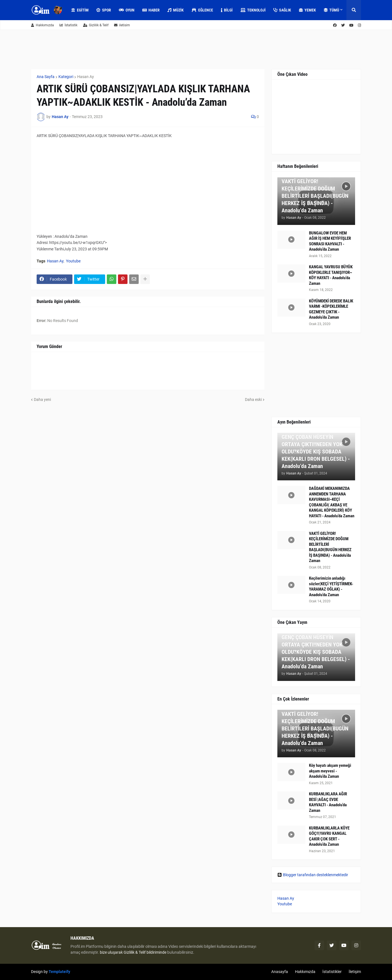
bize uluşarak (111, 952)
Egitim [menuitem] (80, 10)
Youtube (73, 261)
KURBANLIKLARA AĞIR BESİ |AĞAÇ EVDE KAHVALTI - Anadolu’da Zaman (328, 802)
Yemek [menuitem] (307, 10)
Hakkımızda (42, 25)
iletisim (122, 25)
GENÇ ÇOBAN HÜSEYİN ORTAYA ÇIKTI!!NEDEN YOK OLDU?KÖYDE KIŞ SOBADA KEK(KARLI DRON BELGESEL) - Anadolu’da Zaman (316, 452)
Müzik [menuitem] (176, 10)
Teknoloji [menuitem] (253, 10)
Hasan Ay (86, 77)
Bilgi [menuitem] (227, 10)
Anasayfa (280, 972)
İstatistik (69, 25)
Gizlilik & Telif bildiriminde (145, 952)
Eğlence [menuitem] (202, 10)
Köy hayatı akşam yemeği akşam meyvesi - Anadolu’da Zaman (330, 771)
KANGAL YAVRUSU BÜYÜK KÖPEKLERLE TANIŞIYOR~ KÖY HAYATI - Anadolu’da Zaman (331, 275)
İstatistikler (332, 972)
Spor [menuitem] (104, 10)
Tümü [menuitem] (331, 10)
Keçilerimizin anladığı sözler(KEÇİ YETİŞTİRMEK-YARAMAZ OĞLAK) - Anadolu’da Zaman (331, 587)
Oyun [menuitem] (127, 10)
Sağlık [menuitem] (282, 10)
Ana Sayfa (46, 77)
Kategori (66, 77)
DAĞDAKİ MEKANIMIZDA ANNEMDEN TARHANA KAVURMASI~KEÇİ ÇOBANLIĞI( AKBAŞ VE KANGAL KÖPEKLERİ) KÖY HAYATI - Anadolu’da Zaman (332, 502)
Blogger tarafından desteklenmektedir (313, 875)
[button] (354, 10)
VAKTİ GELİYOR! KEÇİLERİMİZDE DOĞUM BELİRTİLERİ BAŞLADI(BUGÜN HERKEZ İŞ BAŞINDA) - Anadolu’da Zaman (315, 196)
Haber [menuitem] (151, 10)
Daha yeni (42, 399)
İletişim (355, 972)
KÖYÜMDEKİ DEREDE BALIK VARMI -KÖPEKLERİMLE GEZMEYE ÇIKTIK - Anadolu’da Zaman (331, 309)
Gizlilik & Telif (96, 25)
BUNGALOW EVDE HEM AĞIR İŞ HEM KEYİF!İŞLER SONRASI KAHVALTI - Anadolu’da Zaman (330, 241)
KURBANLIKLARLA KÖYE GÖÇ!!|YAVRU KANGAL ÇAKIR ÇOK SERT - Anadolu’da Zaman (329, 836)
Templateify (59, 972)
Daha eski (253, 399)
